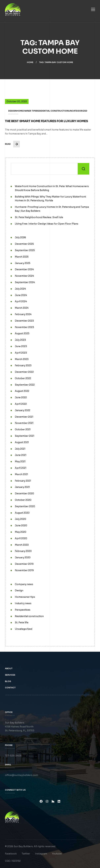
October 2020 (23, 500)
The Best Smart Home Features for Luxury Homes (47, 125)
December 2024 (24, 269)
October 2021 (23, 429)
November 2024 (24, 276)
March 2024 (22, 308)
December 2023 (24, 321)
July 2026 (20, 237)
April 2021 (21, 468)
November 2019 (24, 570)
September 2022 (25, 385)
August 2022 (22, 391)
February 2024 (23, 314)
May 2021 (20, 461)
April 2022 (21, 404)
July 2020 (20, 519)
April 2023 (21, 353)
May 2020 (21, 532)
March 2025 (22, 257)
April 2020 (21, 538)
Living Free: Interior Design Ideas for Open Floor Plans (47, 224)
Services (10, 679)
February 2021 (23, 481)
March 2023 (22, 359)
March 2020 (22, 545)
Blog (8, 685)
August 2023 (22, 333)
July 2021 (20, 449)
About (9, 672)
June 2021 (21, 455)
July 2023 (20, 340)
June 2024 (21, 295)
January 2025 (23, 263)
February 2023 (23, 365)
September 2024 (25, 282)
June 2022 (21, 397)
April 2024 (21, 301)
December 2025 (24, 244)
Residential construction (29, 616)
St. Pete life (22, 622)
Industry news (23, 603)
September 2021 (25, 436)
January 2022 (23, 410)
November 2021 (24, 423)
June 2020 (21, 525)
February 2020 (23, 551)
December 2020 (24, 493)
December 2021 (24, 417)
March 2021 (21, 474)
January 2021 (22, 487)
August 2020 (22, 513)
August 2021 (22, 442)
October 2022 (23, 378)
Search (83, 169)
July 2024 (20, 289)
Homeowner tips (25, 597)
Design (19, 590)
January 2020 (23, 557)
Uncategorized (24, 629)
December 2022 (24, 372)
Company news (24, 584)
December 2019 (24, 564)
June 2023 (21, 346)
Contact (11, 691)
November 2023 (24, 327)
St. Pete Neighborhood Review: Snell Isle (39, 217)
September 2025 (25, 250)
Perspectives (23, 610)
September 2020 (25, 506)
